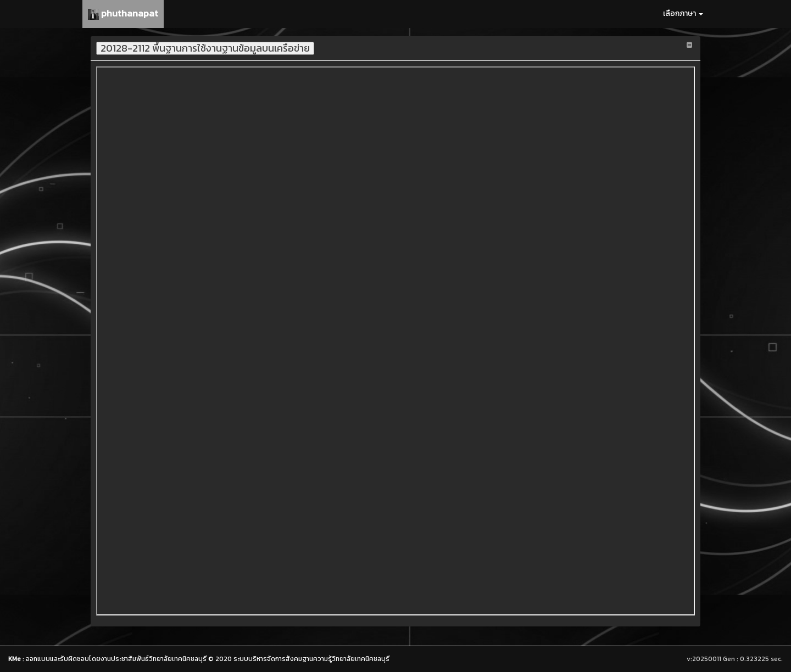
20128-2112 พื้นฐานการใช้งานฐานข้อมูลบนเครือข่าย (205, 48)
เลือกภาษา (683, 13)
